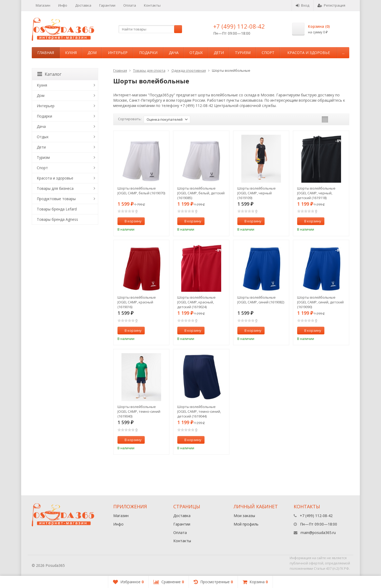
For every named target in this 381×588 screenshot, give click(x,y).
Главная (46, 53)
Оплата (130, 5)
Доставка (83, 5)
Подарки (148, 53)
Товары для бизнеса (55, 188)
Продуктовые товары (56, 199)
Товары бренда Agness (57, 219)
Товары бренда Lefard (57, 209)
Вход (303, 5)
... (343, 53)
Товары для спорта (149, 70)
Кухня (71, 53)
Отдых (196, 53)
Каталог (49, 74)
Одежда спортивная (189, 70)
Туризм (243, 53)
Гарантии (107, 5)
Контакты (152, 5)
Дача (174, 53)
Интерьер (118, 53)
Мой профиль (246, 524)
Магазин (43, 5)
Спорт (268, 53)
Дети (219, 53)
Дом (92, 53)
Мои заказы (244, 516)
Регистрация (331, 5)
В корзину (130, 221)
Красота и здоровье (309, 53)
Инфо (63, 5)
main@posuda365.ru (318, 533)
